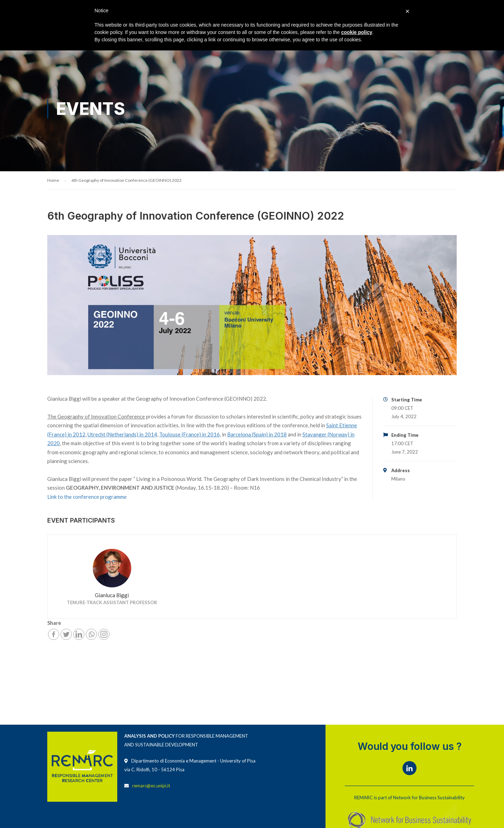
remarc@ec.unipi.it (151, 786)
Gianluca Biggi (112, 596)
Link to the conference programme (87, 497)
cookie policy (357, 32)
